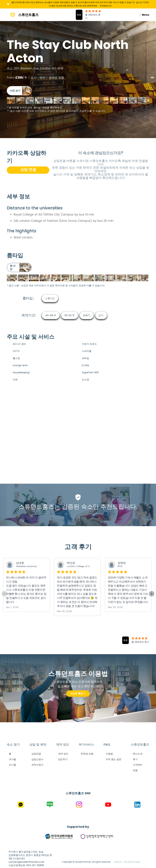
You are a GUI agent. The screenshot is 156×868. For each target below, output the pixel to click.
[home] (23, 15)
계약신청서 (37, 765)
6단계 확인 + (78, 693)
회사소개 (138, 754)
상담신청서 (37, 759)
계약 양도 (63, 754)
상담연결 (36, 754)
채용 (135, 770)
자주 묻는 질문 (114, 759)
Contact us (106, 6)
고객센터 (138, 765)
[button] (144, 15)
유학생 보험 (87, 754)
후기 (135, 759)
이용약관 (117, 862)
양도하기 (63, 759)
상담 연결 (28, 170)
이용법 (109, 754)
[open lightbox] (19, 91)
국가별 (12, 759)
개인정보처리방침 (132, 862)
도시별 (12, 765)
